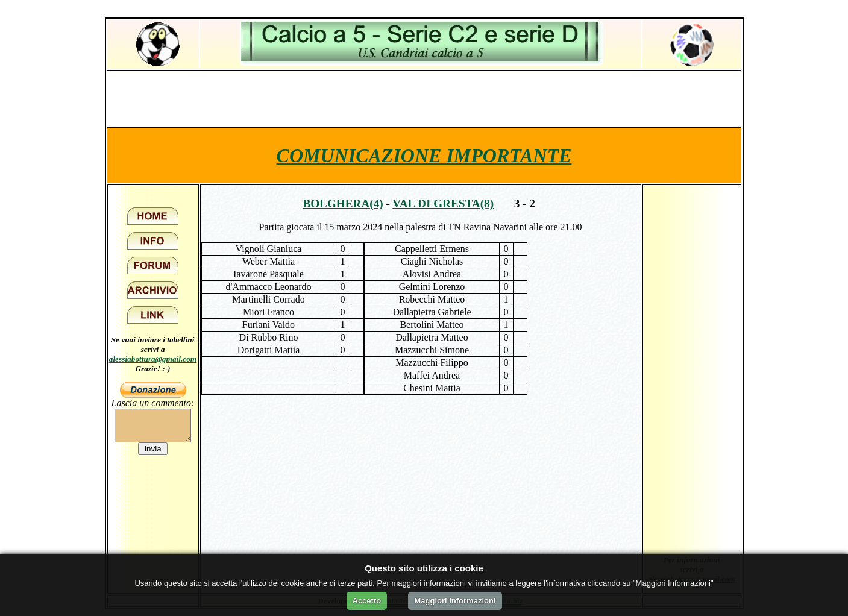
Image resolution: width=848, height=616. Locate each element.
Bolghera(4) (343, 203)
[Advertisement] (424, 98)
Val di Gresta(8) (443, 203)
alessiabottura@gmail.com (153, 359)
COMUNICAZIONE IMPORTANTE (424, 156)
